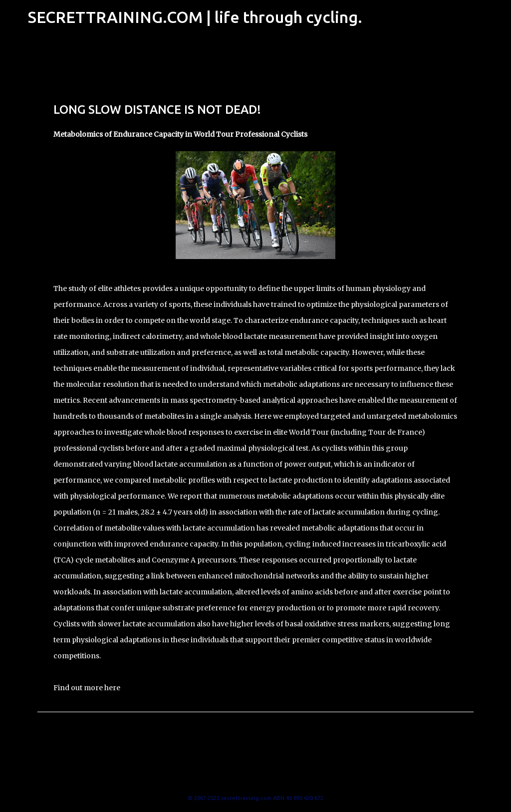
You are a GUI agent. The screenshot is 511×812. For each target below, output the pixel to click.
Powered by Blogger (255, 778)
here (112, 688)
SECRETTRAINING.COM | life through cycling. (195, 17)
